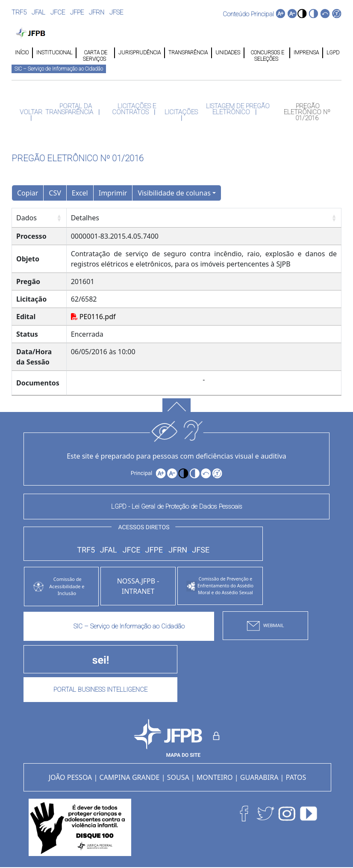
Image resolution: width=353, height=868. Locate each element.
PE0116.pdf (93, 317)
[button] (302, 13)
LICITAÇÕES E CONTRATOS (134, 109)
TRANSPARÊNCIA (188, 53)
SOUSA (178, 777)
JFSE (116, 12)
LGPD (332, 53)
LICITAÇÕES (181, 112)
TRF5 (19, 12)
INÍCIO (22, 53)
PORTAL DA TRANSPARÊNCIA (70, 109)
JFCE (58, 12)
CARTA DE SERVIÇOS (95, 53)
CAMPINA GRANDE (129, 777)
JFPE (77, 12)
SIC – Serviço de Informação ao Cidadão (59, 69)
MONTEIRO (215, 777)
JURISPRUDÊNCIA (140, 53)
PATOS (296, 777)
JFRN (97, 12)
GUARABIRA (259, 777)
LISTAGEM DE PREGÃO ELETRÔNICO (237, 109)
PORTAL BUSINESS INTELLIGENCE (100, 690)
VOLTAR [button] (31, 112)
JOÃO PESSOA (71, 777)
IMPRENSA (306, 53)
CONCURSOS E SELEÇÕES (267, 53)
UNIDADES (228, 53)
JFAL (38, 12)
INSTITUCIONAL (54, 53)
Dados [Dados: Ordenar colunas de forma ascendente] (26, 218)
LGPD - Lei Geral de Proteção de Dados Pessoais (177, 507)
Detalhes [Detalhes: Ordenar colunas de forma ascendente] (85, 218)
